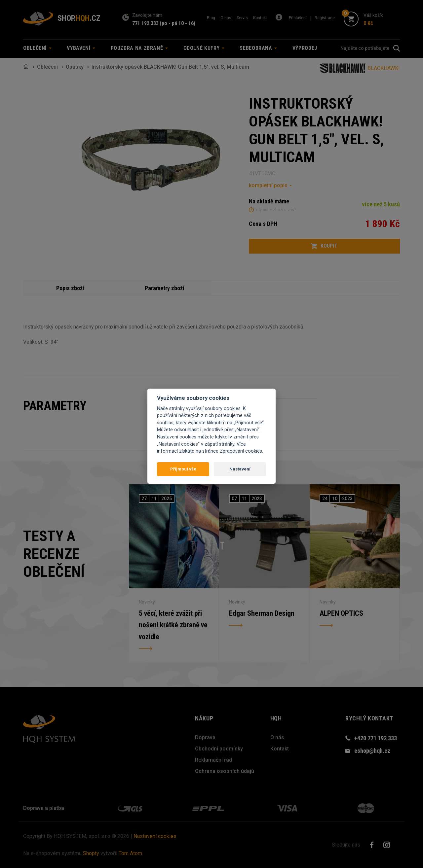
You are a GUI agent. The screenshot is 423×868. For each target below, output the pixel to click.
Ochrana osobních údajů (225, 771)
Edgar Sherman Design (262, 613)
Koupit (324, 246)
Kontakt (260, 18)
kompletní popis (268, 185)
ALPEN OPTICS (341, 613)
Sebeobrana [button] (258, 48)
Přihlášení (298, 18)
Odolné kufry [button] (204, 48)
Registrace (325, 18)
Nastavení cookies (155, 836)
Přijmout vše (183, 469)
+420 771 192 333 (376, 738)
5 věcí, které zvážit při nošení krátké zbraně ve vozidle (173, 625)
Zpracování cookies (241, 451)
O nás (226, 18)
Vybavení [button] (81, 48)
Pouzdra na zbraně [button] (139, 48)
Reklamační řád (213, 760)
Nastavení (240, 469)
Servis (242, 18)
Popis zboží (70, 288)
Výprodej (305, 48)
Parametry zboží (165, 288)
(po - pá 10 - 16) (177, 23)
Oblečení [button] (37, 48)
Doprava (205, 737)
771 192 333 (145, 23)
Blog (211, 18)
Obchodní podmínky (219, 749)
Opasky (75, 67)
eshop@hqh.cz (372, 751)
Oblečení (47, 67)
